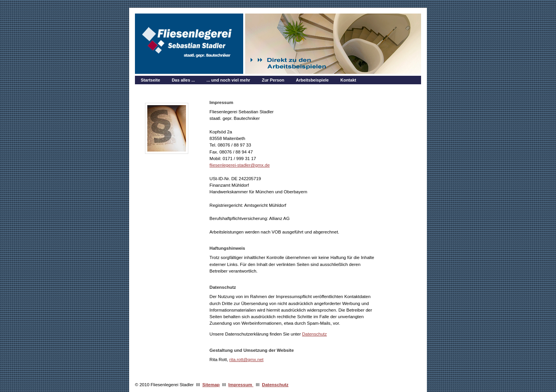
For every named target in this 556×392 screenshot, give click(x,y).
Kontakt (348, 80)
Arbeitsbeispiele (312, 80)
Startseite (150, 80)
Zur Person (273, 80)
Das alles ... (183, 80)
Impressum (241, 385)
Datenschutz (314, 334)
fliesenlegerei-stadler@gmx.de (240, 165)
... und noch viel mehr (228, 80)
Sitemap (211, 385)
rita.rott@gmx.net (246, 360)
